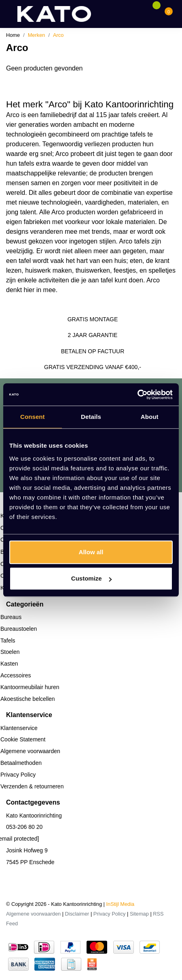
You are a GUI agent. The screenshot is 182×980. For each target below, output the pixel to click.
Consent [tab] (33, 417)
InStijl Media (121, 904)
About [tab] (150, 417)
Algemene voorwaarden (33, 914)
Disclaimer (77, 914)
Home (13, 35)
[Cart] (169, 14)
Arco (58, 35)
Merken (37, 35)
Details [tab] (91, 417)
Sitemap (139, 914)
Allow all (91, 552)
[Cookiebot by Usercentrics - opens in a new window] (137, 395)
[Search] (128, 14)
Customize (91, 578)
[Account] (144, 14)
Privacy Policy (110, 914)
